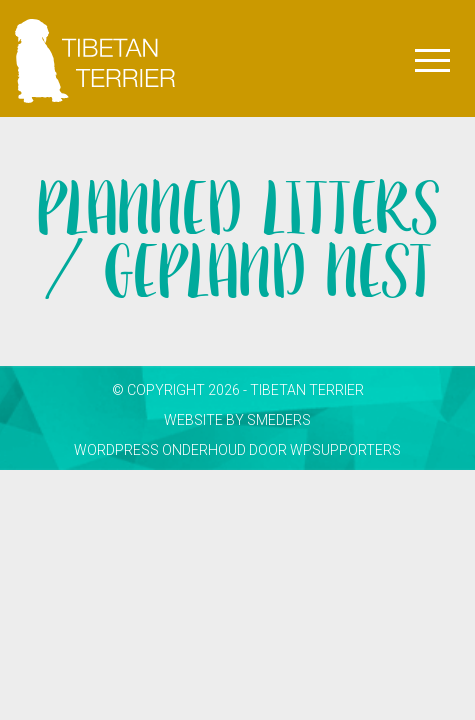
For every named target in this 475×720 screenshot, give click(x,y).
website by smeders (237, 420)
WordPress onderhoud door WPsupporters (237, 450)
